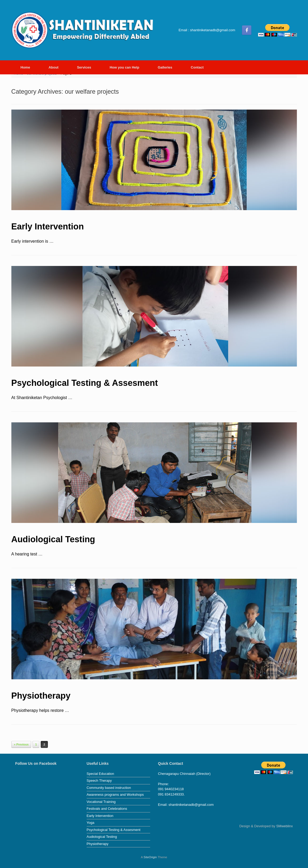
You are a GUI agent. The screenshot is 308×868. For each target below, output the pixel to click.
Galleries (165, 67)
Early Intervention (48, 227)
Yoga (91, 823)
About (54, 67)
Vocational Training (101, 802)
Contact (197, 67)
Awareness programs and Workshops (115, 795)
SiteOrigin (150, 857)
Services (84, 67)
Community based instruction (109, 788)
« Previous (21, 744)
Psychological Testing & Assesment (85, 383)
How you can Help (125, 67)
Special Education (100, 774)
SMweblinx (285, 826)
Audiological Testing (53, 539)
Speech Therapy (99, 781)
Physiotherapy (41, 696)
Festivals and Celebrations (107, 809)
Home (25, 67)
